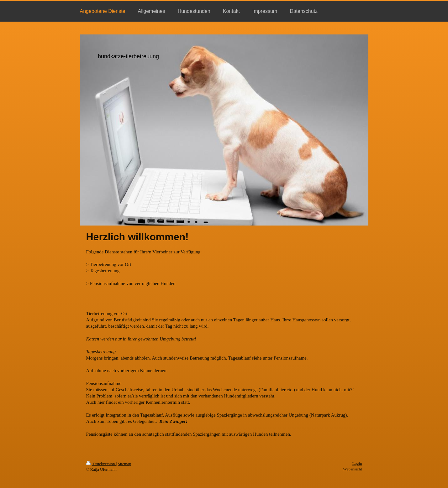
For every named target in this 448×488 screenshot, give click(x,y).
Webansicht (352, 469)
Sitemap (125, 464)
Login (357, 463)
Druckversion (101, 464)
